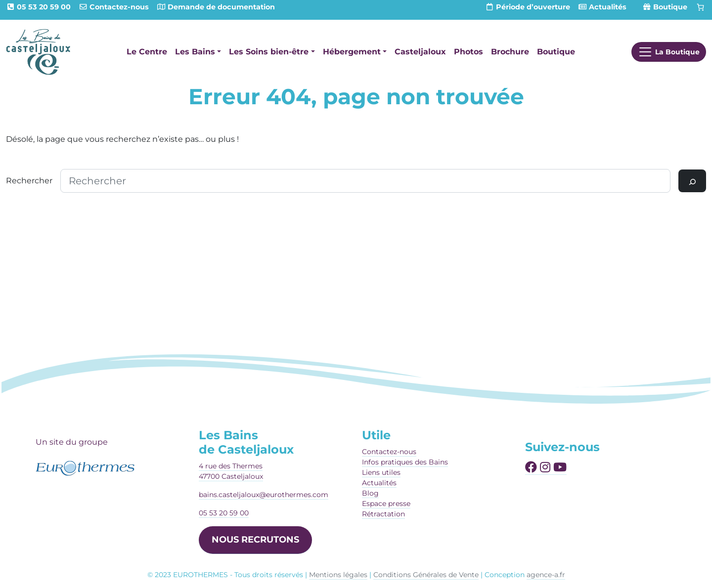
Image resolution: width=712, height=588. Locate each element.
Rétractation (383, 514)
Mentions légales (338, 575)
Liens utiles (381, 472)
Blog (370, 493)
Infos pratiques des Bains (405, 462)
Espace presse (386, 504)
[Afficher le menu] (669, 52)
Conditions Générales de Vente (426, 575)
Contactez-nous (389, 452)
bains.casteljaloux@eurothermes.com (264, 495)
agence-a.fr (546, 575)
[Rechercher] (692, 181)
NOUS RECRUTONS (255, 540)
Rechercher (29, 181)
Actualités (379, 483)
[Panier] (701, 7)
